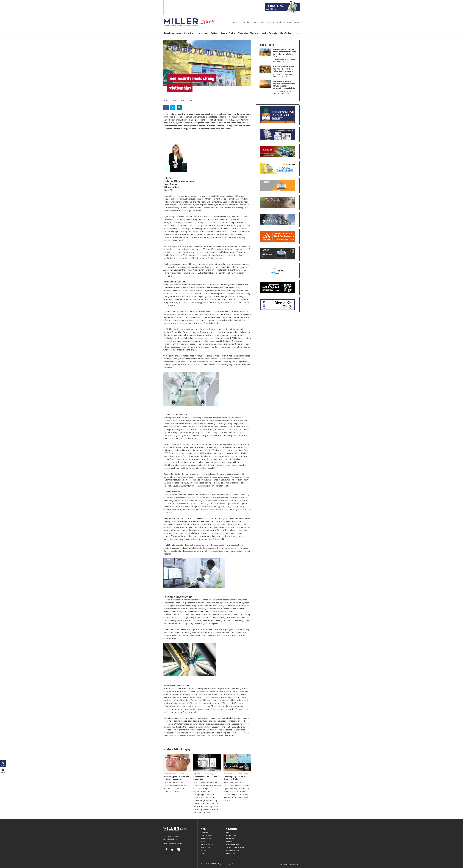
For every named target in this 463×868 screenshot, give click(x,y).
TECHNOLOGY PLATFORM (235, 847)
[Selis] (278, 186)
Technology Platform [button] (248, 33)
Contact (296, 22)
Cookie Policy (295, 864)
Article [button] (214, 33)
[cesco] (278, 220)
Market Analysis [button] (269, 33)
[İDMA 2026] (278, 115)
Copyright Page (247, 22)
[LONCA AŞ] (278, 288)
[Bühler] (278, 203)
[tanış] (278, 254)
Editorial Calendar (279, 22)
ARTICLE (229, 841)
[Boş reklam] (278, 135)
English (171, 7)
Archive (289, 22)
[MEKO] (278, 271)
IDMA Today (230, 853)
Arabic (200, 7)
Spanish (185, 7)
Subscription (205, 847)
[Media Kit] (278, 305)
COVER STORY (231, 835)
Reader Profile (259, 22)
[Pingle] (278, 169)
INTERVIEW (230, 838)
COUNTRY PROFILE (233, 844)
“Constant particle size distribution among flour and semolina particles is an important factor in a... (176, 787)
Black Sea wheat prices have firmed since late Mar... (283, 75)
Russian (214, 7)
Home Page (169, 33)
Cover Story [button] (190, 33)
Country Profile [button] (228, 33)
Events (268, 22)
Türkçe (229, 7)
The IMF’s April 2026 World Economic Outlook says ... (282, 92)
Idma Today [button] (285, 33)
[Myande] (278, 237)
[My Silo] (278, 152)
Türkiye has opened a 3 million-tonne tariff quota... (284, 60)
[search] (298, 33)
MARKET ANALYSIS (233, 850)
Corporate (237, 22)
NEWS (228, 832)
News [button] (178, 33)
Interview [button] (203, 33)
